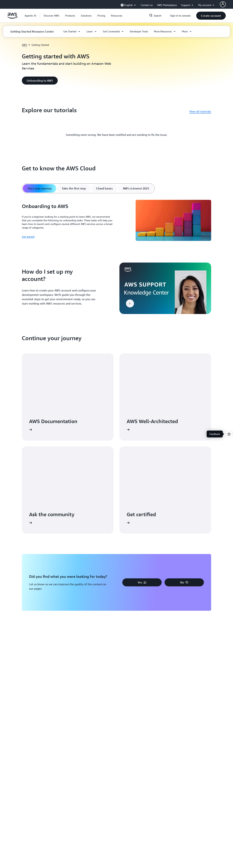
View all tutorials (200, 111)
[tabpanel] (116, 221)
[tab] (40, 188)
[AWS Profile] (223, 4)
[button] (52, 16)
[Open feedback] (229, 434)
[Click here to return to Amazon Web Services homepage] (12, 18)
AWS (24, 45)
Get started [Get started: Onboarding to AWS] (28, 237)
